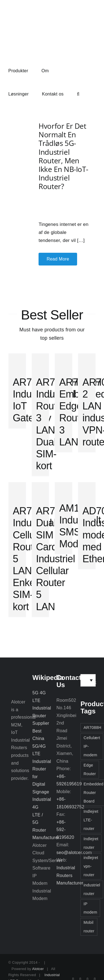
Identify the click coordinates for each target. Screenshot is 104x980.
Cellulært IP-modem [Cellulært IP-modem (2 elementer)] (92, 746)
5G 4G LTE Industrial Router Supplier (42, 708)
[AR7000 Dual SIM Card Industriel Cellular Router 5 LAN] (40, 491)
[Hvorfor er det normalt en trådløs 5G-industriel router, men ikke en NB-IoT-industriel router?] (14, 194)
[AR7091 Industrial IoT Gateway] (17, 362)
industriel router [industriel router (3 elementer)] (92, 889)
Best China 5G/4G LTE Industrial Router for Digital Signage (42, 761)
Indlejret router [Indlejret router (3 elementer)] (91, 843)
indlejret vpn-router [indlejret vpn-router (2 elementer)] (91, 866)
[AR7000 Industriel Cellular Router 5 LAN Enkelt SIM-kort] (17, 491)
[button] (78, 94)
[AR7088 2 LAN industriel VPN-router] (87, 362)
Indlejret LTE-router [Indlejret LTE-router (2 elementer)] (91, 820)
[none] (88, 680)
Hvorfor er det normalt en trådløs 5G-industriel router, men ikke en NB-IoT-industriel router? (63, 156)
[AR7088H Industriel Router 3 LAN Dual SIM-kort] (40, 362)
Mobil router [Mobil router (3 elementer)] (89, 927)
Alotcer (38, 969)
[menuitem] (88, 680)
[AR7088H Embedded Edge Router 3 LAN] (64, 362)
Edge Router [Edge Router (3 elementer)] (90, 769)
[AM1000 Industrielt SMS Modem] (64, 489)
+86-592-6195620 (65, 830)
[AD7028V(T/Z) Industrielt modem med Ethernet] (87, 491)
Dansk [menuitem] (90, 683)
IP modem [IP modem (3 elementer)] (90, 908)
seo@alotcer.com (74, 853)
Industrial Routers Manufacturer (70, 875)
